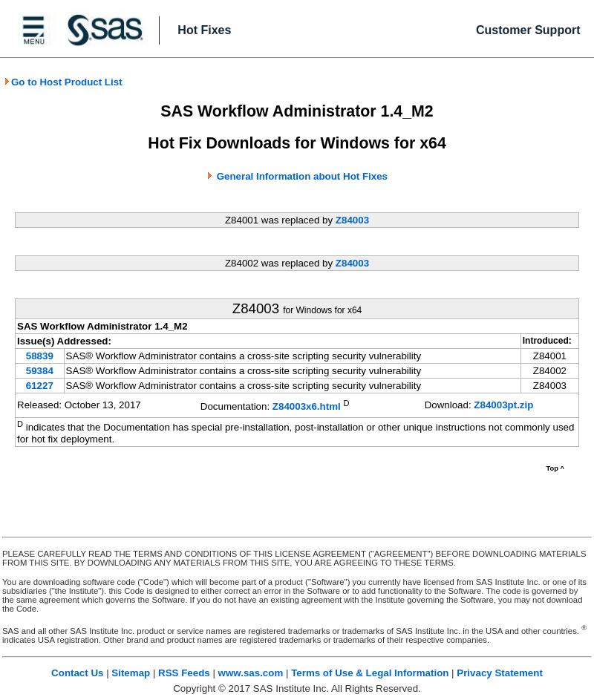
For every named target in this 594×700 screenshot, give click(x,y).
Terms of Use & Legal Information (370, 673)
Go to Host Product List (63, 82)
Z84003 (352, 220)
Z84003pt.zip (503, 405)
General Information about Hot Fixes (302, 176)
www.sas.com (251, 673)
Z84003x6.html (307, 406)
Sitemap (131, 673)
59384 (40, 371)
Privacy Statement (500, 673)
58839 (40, 356)
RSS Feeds (184, 673)
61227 (40, 386)
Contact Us (77, 673)
